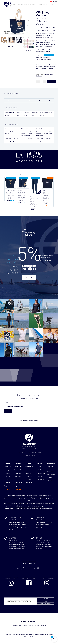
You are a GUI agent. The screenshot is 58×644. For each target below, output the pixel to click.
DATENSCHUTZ (25, 626)
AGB (13, 626)
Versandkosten (50, 471)
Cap (40, 467)
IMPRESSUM (43, 626)
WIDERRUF (18, 626)
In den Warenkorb (51, 81)
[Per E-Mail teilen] (49, 101)
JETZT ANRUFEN (29, 563)
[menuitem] (14, 4)
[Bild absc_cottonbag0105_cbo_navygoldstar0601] (5, 41)
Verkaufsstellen (51, 474)
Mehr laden (12, 47)
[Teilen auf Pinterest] (29, 101)
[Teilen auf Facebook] (9, 101)
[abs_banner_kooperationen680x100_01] (29, 601)
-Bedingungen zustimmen (14, 406)
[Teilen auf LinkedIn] (39, 101)
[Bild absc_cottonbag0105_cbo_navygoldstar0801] (12, 41)
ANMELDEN (29, 278)
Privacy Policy (9, 406)
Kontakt (50, 481)
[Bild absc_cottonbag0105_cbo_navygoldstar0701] (20, 41)
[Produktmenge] (41, 81)
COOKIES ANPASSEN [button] (34, 626)
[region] (29, 159)
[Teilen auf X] (19, 101)
